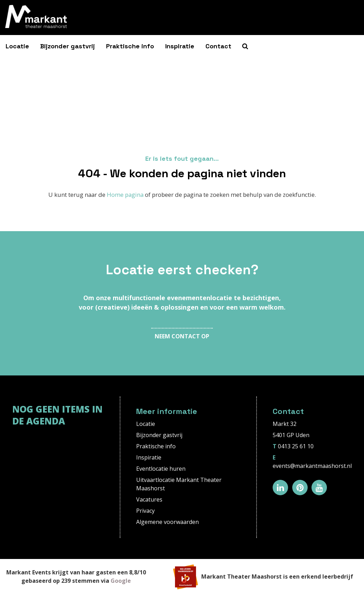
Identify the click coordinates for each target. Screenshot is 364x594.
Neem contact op (182, 336)
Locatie (17, 46)
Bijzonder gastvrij (68, 46)
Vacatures (149, 499)
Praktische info (130, 46)
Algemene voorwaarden (167, 522)
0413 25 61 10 (296, 446)
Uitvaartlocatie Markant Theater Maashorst (179, 484)
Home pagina (125, 195)
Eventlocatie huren (161, 469)
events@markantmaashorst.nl (312, 466)
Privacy (145, 511)
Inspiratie (180, 46)
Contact (218, 46)
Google (121, 581)
